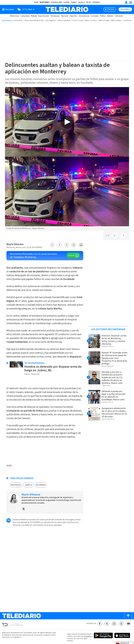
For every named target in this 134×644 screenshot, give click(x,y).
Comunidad (25, 16)
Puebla (74, 2)
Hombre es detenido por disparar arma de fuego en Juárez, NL (53, 368)
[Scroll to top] (128, 616)
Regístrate (125, 9)
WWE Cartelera (116, 20)
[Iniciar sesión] (126, 2)
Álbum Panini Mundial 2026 (34, 20)
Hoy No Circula (78, 20)
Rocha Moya (18, 20)
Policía (34, 16)
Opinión (110, 16)
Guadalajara (56, 2)
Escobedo (41, 485)
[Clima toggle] (25, 9)
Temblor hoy (128, 20)
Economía (94, 16)
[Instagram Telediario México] (114, 624)
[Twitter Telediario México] (107, 624)
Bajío (89, 2)
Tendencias (55, 16)
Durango (96, 2)
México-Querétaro (64, 20)
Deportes (73, 16)
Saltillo (82, 2)
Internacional (84, 16)
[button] (52, 245)
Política (103, 16)
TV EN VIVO (110, 9)
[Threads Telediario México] (121, 624)
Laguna (66, 2)
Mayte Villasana (15, 244)
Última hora (14, 16)
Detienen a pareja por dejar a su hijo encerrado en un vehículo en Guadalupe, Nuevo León (114, 395)
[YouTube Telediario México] (128, 624)
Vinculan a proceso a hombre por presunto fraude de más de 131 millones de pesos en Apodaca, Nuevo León (112, 377)
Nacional (65, 16)
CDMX (36, 2)
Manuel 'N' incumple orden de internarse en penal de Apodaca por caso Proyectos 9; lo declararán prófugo (114, 358)
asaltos (28, 485)
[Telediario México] (67, 9)
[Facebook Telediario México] (100, 624)
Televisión (119, 16)
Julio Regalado (51, 20)
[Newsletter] (131, 3)
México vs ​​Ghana (91, 20)
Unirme (71, 256)
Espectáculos (44, 16)
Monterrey (45, 2)
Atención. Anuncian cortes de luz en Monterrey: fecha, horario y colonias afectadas (114, 340)
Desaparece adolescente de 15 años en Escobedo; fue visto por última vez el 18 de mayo (114, 412)
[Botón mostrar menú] (9, 9)
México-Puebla (104, 20)
